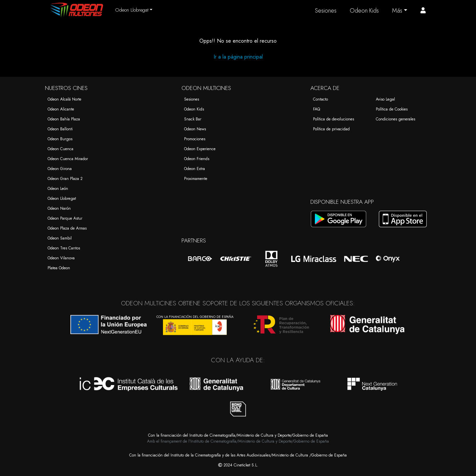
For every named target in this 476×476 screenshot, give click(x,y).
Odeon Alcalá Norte (64, 99)
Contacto (320, 99)
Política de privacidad (331, 129)
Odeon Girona (60, 169)
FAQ (317, 109)
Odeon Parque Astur (65, 218)
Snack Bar (193, 119)
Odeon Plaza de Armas (67, 228)
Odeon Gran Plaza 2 (65, 179)
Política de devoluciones (334, 119)
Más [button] (397, 11)
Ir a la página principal (238, 57)
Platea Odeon (59, 268)
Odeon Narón (59, 208)
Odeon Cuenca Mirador (68, 159)
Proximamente (196, 179)
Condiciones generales (396, 119)
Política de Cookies (392, 109)
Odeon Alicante (61, 109)
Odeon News (195, 129)
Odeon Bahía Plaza (64, 119)
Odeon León (58, 189)
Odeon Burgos (60, 139)
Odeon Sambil (60, 238)
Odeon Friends (197, 159)
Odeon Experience (200, 149)
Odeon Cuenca (60, 149)
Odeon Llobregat (62, 198)
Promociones (195, 139)
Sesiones (326, 11)
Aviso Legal (385, 99)
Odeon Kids (364, 11)
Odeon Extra (195, 169)
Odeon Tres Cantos (64, 248)
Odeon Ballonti (60, 129)
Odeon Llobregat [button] (132, 10)
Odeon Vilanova (61, 258)
